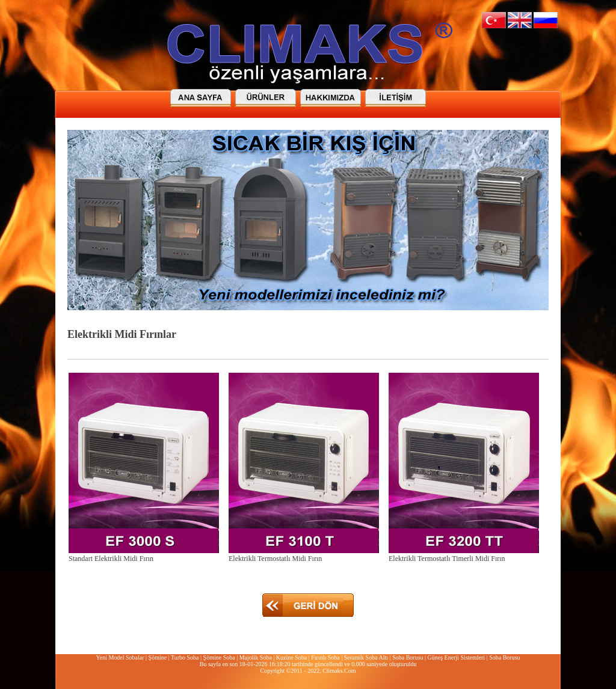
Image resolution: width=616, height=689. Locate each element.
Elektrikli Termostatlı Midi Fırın (275, 559)
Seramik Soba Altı (366, 657)
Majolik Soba (256, 657)
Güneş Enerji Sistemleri (457, 657)
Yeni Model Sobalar (120, 657)
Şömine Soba (219, 657)
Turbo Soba (185, 657)
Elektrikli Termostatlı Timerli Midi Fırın (447, 559)
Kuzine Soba (291, 657)
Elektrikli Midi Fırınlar (122, 334)
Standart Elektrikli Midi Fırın (111, 559)
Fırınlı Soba (325, 657)
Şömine (158, 657)
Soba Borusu (408, 657)
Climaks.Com (339, 671)
